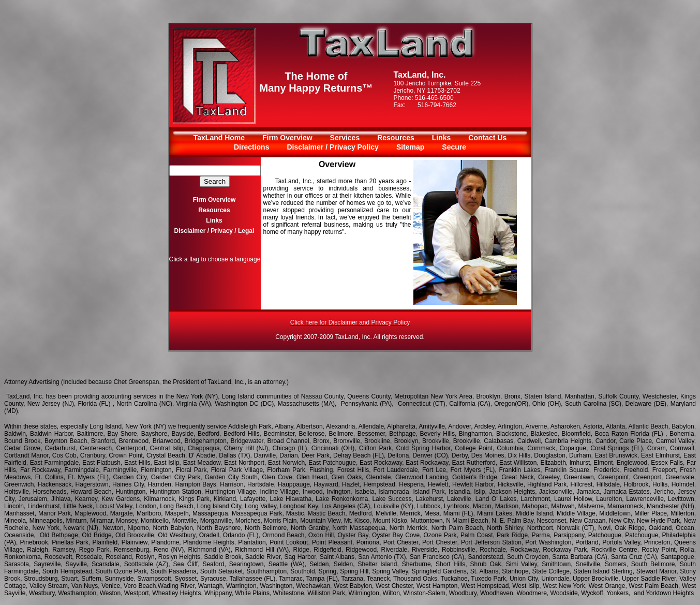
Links (442, 138)
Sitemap (410, 147)
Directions (251, 147)
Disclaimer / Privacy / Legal (214, 231)
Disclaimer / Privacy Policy (332, 147)
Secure (454, 147)
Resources (396, 138)
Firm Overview (287, 138)
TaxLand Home (219, 138)
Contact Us (487, 138)
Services (345, 138)
